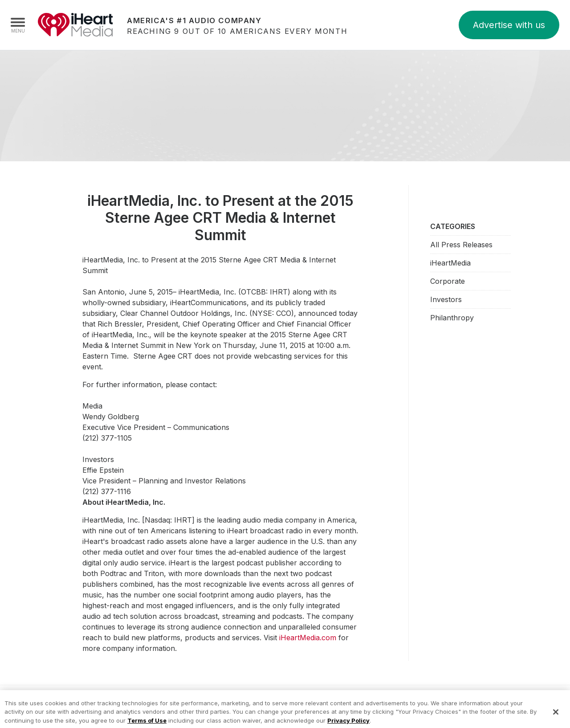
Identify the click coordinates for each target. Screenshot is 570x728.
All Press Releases (461, 245)
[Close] (556, 716)
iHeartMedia (75, 25)
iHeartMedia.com (308, 638)
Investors (446, 299)
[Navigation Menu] (18, 25)
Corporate (448, 281)
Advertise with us (509, 25)
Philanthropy (452, 318)
